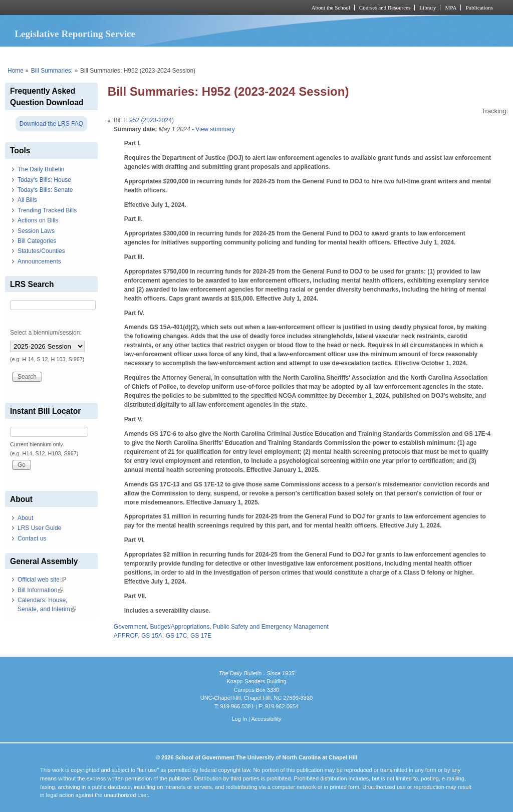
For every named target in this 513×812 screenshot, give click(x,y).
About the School (331, 8)
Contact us (32, 538)
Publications (479, 8)
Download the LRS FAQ (51, 124)
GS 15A (152, 636)
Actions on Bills (38, 220)
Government (130, 627)
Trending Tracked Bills (47, 210)
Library (428, 8)
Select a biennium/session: (46, 333)
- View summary (213, 129)
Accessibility (266, 719)
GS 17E (201, 636)
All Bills (27, 200)
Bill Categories (37, 241)
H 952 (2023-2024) (149, 120)
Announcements (39, 261)
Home (16, 71)
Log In (239, 719)
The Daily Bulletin (41, 169)
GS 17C (177, 636)
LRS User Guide (39, 528)
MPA (451, 8)
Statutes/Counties (41, 251)
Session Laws (36, 231)
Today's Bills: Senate (45, 190)
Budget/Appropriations (180, 627)
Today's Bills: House (44, 180)
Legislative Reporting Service (75, 34)
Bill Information (40, 590)
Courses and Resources (385, 8)
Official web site (42, 580)
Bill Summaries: (52, 71)
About (25, 518)
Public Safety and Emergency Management (271, 627)
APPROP (126, 636)
